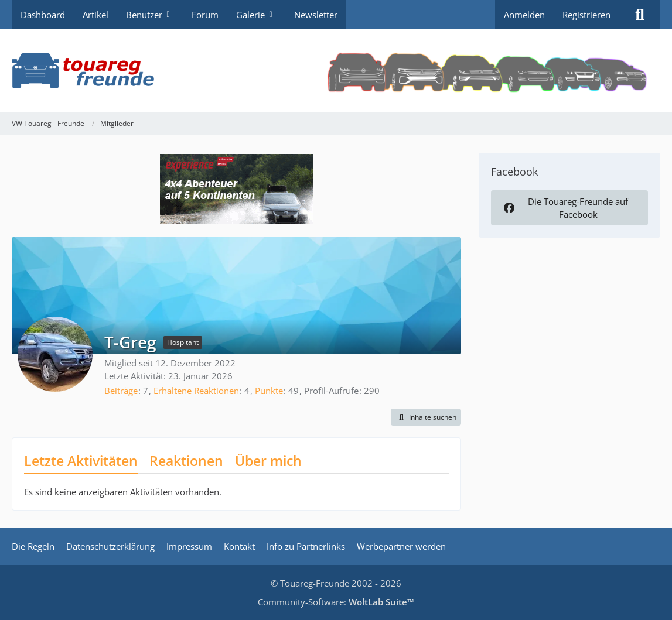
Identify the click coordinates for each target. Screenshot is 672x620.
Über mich (268, 461)
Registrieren (586, 15)
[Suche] (640, 15)
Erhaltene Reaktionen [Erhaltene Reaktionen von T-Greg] (196, 391)
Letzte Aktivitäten (81, 461)
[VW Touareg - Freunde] (336, 71)
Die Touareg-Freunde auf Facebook (565, 208)
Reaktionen (186, 461)
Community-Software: (336, 602)
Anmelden (524, 15)
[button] (426, 417)
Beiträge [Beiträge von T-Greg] (121, 391)
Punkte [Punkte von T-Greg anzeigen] (269, 391)
